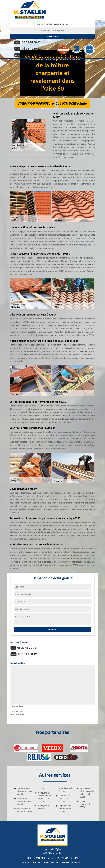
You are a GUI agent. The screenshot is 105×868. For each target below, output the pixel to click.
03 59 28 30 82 (31, 42)
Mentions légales (73, 863)
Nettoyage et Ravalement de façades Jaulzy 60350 (45, 797)
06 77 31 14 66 (31, 55)
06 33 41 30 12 (31, 49)
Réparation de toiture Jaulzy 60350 (65, 809)
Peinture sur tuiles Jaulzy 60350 (64, 799)
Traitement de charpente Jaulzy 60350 (25, 791)
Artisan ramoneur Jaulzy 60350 (87, 804)
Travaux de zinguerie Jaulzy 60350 (24, 801)
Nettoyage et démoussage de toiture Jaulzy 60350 (87, 793)
